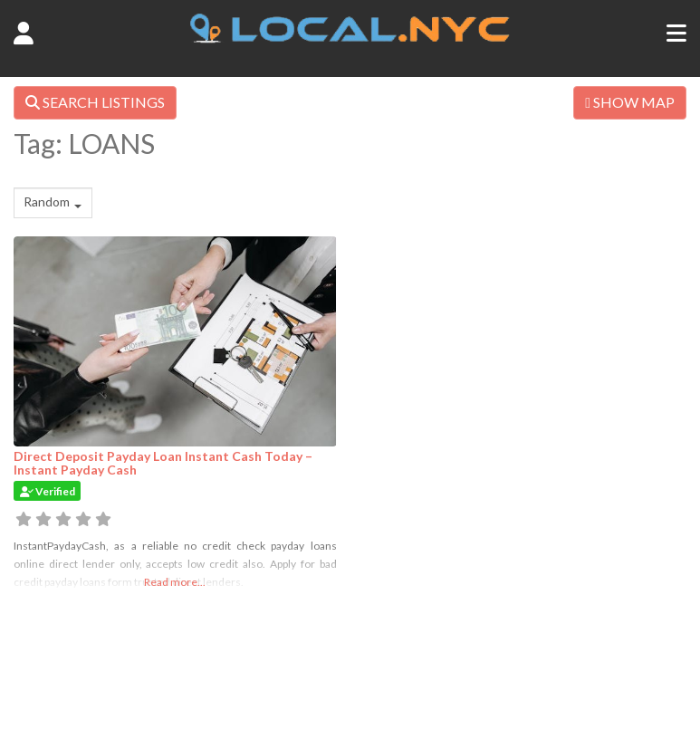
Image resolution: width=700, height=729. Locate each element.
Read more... (175, 582)
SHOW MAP (630, 102)
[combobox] (53, 203)
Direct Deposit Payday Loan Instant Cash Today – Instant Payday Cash (163, 463)
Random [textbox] (47, 201)
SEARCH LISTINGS (95, 102)
